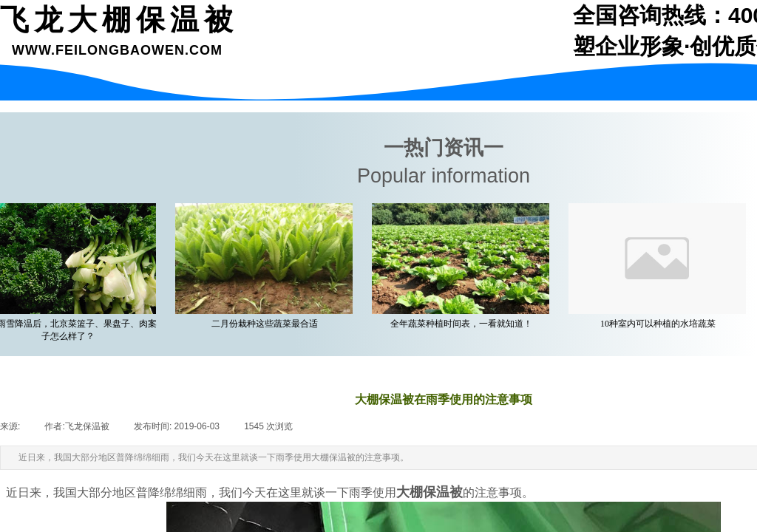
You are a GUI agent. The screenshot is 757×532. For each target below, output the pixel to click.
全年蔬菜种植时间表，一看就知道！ (463, 324)
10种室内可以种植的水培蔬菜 (659, 324)
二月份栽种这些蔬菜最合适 (266, 324)
